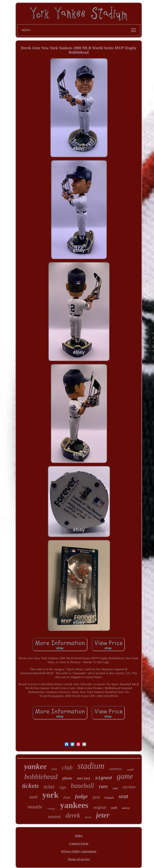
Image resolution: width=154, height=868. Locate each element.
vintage (51, 808)
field (96, 797)
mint (54, 769)
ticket (49, 787)
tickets (30, 786)
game (125, 776)
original (100, 807)
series (83, 779)
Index (79, 836)
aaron (126, 808)
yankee (35, 766)
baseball (82, 786)
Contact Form (79, 843)
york (50, 795)
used (33, 797)
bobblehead (41, 777)
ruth (114, 808)
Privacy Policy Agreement (79, 851)
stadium (91, 766)
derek (73, 815)
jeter (103, 815)
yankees (74, 805)
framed (109, 798)
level (88, 817)
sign (63, 787)
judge (81, 796)
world (130, 769)
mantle (35, 807)
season (54, 816)
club (67, 767)
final (67, 797)
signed (103, 778)
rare (103, 786)
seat (124, 796)
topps (115, 788)
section (129, 787)
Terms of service (79, 859)
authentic (116, 769)
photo (67, 778)
